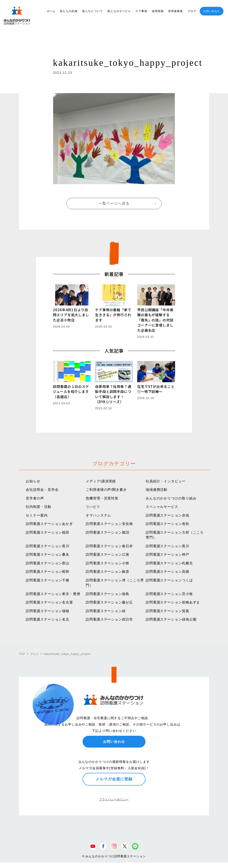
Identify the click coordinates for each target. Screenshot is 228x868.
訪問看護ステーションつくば (169, 580)
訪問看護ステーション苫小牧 (169, 594)
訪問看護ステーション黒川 (167, 546)
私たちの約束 (69, 11)
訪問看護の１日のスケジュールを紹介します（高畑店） (71, 392)
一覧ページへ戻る (114, 203)
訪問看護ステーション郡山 (48, 563)
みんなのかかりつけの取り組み (171, 498)
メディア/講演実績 (101, 481)
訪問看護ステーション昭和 (48, 571)
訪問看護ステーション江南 (108, 554)
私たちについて (93, 11)
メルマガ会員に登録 (114, 779)
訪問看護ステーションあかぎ (49, 524)
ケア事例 (141, 11)
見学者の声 (35, 498)
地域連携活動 (157, 490)
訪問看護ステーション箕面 (167, 611)
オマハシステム (98, 515)
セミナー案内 (37, 515)
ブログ (192, 11)
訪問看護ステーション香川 (48, 546)
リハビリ (93, 507)
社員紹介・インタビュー (166, 481)
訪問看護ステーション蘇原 (108, 571)
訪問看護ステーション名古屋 (49, 602)
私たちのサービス (119, 11)
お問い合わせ (211, 11)
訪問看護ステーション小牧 (108, 563)
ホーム (51, 11)
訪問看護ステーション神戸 (167, 554)
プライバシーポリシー (114, 799)
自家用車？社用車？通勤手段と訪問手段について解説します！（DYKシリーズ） (113, 394)
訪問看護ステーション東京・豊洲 (53, 594)
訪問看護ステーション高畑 (167, 571)
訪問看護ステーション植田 (48, 532)
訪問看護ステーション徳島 (108, 594)
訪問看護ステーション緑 (106, 611)
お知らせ (33, 481)
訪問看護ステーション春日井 (109, 546)
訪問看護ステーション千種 (48, 580)
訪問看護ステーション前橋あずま (173, 602)
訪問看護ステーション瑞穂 (48, 611)
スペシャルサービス (162, 507)
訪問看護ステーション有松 (167, 524)
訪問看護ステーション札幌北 (169, 563)
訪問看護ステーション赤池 (167, 515)
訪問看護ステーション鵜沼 (108, 532)
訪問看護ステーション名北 (48, 619)
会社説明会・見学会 (42, 490)
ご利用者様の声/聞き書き (106, 490)
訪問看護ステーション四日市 (109, 619)
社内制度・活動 (38, 507)
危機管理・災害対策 (102, 498)
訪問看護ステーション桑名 (48, 554)
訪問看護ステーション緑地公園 (171, 619)
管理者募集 (175, 11)
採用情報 (158, 11)
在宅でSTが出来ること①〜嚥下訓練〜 (156, 389)
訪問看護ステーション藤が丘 (109, 602)
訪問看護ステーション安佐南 (109, 524)
